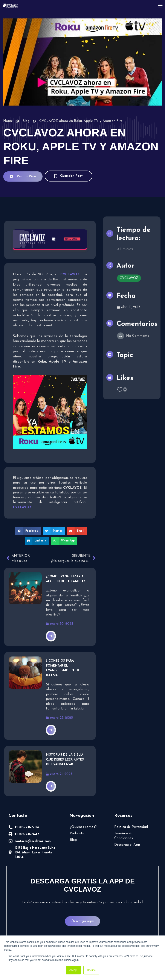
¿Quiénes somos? (83, 827)
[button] (28, 531)
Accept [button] (73, 970)
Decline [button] (91, 970)
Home (8, 121)
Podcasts (77, 833)
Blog (26, 121)
